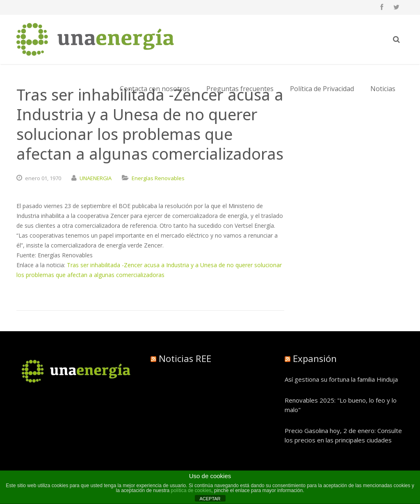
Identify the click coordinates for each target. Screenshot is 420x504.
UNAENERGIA (96, 178)
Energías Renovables (158, 178)
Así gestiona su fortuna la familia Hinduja (341, 379)
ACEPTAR (210, 499)
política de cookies (191, 490)
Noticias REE (185, 358)
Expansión (315, 358)
